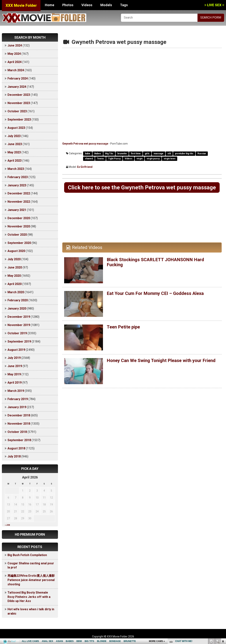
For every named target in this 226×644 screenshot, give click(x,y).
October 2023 (17, 111)
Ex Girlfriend (85, 167)
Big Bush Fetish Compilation (27, 555)
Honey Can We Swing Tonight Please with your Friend (161, 361)
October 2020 (17, 235)
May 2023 (14, 152)
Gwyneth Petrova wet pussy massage (85, 144)
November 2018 (19, 424)
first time (136, 154)
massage (158, 154)
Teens (100, 159)
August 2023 (16, 128)
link (223, 585)
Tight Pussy (114, 159)
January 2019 (17, 407)
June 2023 (15, 144)
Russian (202, 154)
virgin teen (170, 159)
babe (88, 154)
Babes (98, 154)
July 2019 (14, 358)
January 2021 (17, 210)
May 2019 (14, 374)
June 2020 (15, 267)
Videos (87, 5)
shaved (89, 159)
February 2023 (18, 177)
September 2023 (19, 120)
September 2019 (19, 341)
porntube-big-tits (184, 154)
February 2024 (18, 78)
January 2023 (17, 185)
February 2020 (18, 300)
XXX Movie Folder (21, 5)
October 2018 (17, 432)
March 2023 (16, 169)
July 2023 (14, 136)
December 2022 (19, 193)
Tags (124, 5)
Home (50, 5)
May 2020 (14, 276)
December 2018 (19, 415)
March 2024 (16, 70)
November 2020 (19, 226)
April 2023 (15, 161)
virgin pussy (153, 159)
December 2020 (19, 218)
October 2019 (17, 333)
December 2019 (19, 317)
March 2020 (16, 292)
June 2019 (15, 366)
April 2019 (15, 383)
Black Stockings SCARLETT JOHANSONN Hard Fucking (155, 262)
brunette (122, 154)
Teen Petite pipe (123, 327)
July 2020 (14, 259)
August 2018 (16, 448)
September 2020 (19, 243)
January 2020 (17, 309)
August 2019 (16, 350)
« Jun (7, 525)
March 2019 (16, 391)
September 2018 (19, 440)
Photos (68, 5)
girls (147, 154)
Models (106, 5)
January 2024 (17, 87)
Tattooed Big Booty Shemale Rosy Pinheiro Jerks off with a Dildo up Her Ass (29, 597)
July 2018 (14, 456)
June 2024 (15, 45)
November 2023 (19, 103)
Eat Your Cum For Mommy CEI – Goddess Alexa (155, 293)
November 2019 (19, 325)
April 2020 (15, 284)
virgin (140, 159)
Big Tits (109, 154)
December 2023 (19, 95)
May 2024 (14, 54)
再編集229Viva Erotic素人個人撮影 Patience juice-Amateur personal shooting (33, 580)
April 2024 (15, 62)
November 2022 (19, 202)
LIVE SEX (214, 5)
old (169, 154)
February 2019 (18, 399)
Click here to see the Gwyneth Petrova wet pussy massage (142, 187)
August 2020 (16, 251)
